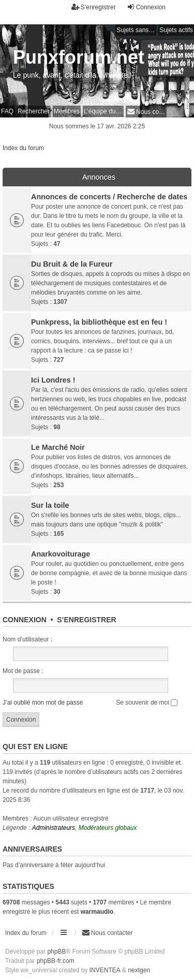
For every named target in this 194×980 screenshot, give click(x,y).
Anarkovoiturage (61, 554)
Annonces (99, 177)
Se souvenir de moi (147, 703)
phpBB (56, 952)
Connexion (25, 620)
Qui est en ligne (35, 747)
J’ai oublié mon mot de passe (43, 703)
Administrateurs (54, 828)
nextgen (139, 970)
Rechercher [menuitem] (34, 111)
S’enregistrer (86, 620)
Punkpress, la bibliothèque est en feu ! (99, 322)
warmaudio (97, 912)
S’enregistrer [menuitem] (94, 7)
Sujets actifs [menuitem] (176, 30)
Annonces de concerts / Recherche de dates (109, 197)
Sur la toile (50, 505)
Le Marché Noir (58, 447)
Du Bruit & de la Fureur (72, 264)
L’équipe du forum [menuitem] (104, 111)
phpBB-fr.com (56, 961)
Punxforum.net (79, 57)
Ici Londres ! (53, 380)
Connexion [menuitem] (146, 7)
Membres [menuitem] (67, 111)
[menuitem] (146, 112)
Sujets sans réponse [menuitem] (136, 30)
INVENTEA (105, 970)
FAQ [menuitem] (7, 111)
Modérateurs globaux (108, 828)
